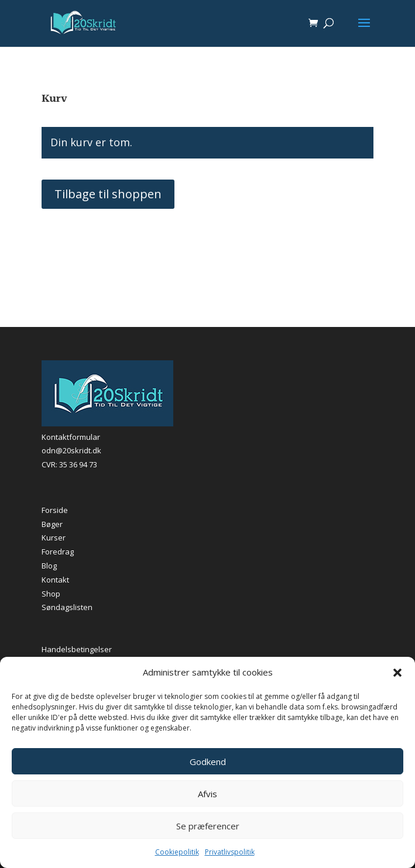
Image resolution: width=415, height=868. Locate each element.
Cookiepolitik (177, 852)
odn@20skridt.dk (71, 450)
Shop (51, 594)
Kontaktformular (71, 437)
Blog (49, 566)
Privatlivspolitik (230, 852)
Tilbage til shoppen (108, 194)
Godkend (208, 762)
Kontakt (55, 580)
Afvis (207, 794)
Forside (55, 510)
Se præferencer (208, 826)
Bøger (52, 524)
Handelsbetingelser (77, 649)
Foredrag (58, 552)
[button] (397, 673)
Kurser (54, 538)
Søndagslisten (67, 607)
